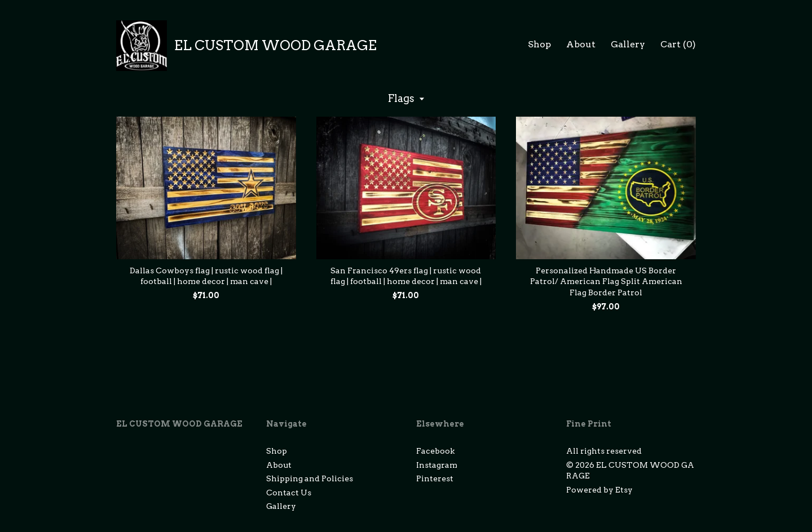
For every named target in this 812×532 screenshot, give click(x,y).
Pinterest (435, 478)
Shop (539, 44)
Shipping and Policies (310, 478)
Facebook (435, 451)
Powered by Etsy (599, 490)
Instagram (437, 465)
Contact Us (289, 493)
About (581, 44)
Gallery (628, 44)
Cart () (678, 44)
